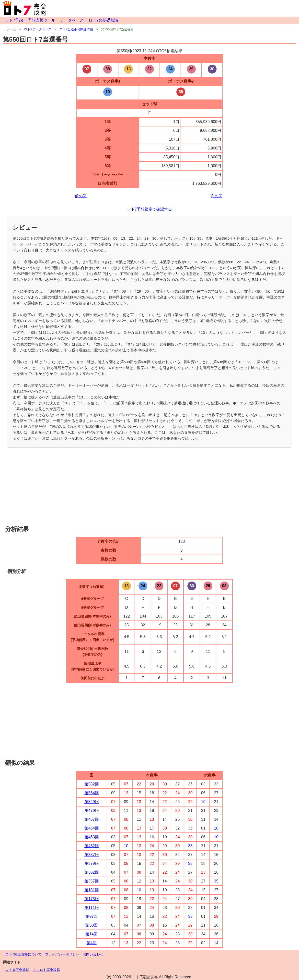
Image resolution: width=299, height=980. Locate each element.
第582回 (92, 784)
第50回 (92, 925)
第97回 (92, 916)
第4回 (92, 943)
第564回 (92, 793)
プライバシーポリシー (62, 954)
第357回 (92, 881)
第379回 (92, 863)
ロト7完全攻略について (23, 954)
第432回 (92, 846)
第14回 (92, 934)
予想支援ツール (42, 20)
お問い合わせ (93, 954)
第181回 (92, 890)
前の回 (81, 196)
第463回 (92, 837)
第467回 (92, 819)
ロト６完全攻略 (17, 970)
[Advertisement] (149, 487)
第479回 (92, 811)
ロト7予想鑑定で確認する (150, 209)
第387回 (92, 855)
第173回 (92, 899)
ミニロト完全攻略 (46, 970)
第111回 (92, 908)
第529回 (92, 802)
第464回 (92, 828)
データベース (72, 20)
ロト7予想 (14, 20)
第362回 (92, 872)
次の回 (217, 196)
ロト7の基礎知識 (103, 20)
